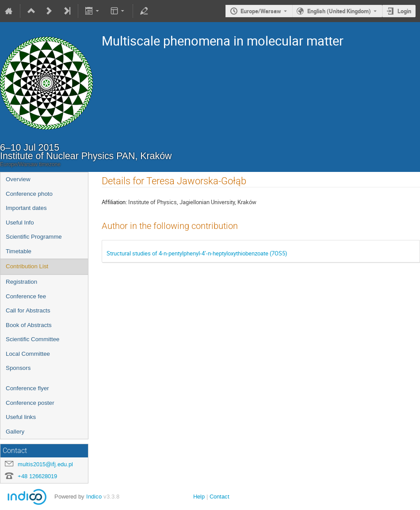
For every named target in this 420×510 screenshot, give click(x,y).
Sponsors (18, 368)
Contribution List (27, 266)
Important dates (26, 208)
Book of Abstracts (29, 325)
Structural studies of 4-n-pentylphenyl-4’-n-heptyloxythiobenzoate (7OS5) (197, 253)
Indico (94, 497)
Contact (220, 497)
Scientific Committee (32, 339)
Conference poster (30, 403)
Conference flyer (27, 388)
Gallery (15, 432)
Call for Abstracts (28, 310)
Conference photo (29, 194)
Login (404, 11)
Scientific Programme (34, 237)
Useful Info (20, 223)
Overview (18, 179)
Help (199, 497)
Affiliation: (114, 202)
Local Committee (28, 354)
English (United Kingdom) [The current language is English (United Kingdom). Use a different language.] (339, 11)
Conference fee (26, 296)
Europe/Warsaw (261, 11)
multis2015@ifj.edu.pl (45, 464)
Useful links (21, 417)
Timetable (19, 251)
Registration (21, 282)
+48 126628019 (37, 476)
